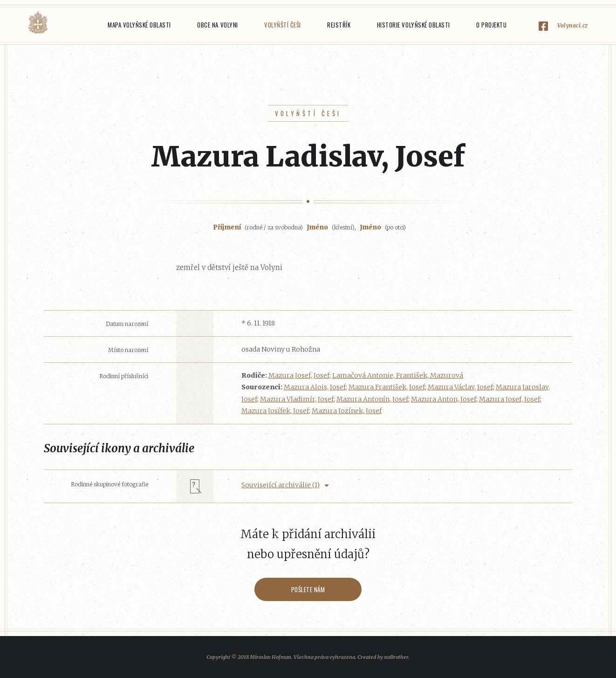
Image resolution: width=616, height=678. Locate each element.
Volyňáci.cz (38, 23)
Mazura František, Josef (387, 387)
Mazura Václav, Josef (460, 387)
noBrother (396, 657)
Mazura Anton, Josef (444, 399)
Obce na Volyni (217, 25)
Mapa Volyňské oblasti (139, 25)
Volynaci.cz (573, 25)
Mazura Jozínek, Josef (347, 411)
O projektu (491, 25)
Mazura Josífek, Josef (275, 411)
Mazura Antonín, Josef (372, 399)
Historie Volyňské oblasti (414, 25)
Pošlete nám (308, 589)
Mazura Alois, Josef (315, 387)
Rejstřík (339, 25)
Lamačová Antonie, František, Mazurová (398, 375)
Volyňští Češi (283, 25)
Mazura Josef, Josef (299, 375)
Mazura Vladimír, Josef (297, 399)
